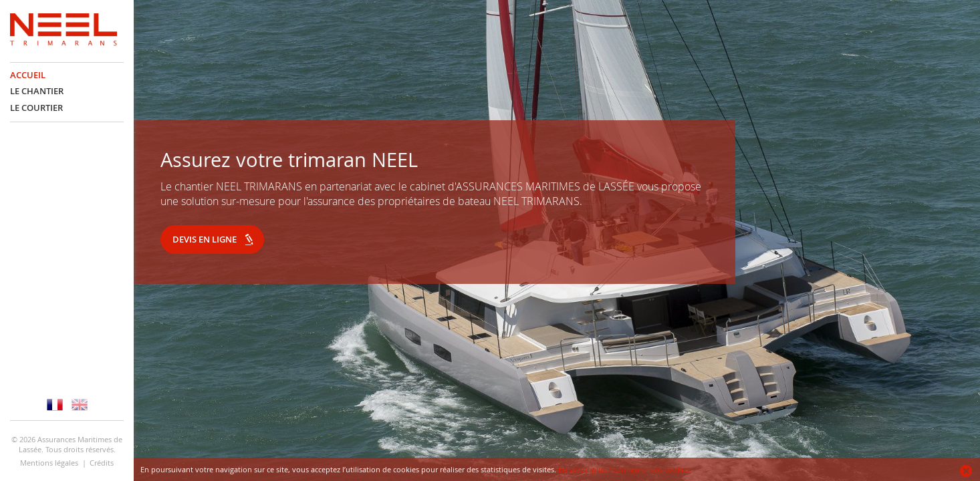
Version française (55, 405)
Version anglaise (80, 405)
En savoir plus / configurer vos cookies (624, 469)
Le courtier (36, 108)
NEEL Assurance (64, 31)
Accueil (28, 75)
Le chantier (37, 91)
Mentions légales (49, 463)
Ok (967, 471)
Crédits (102, 463)
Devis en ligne (205, 239)
